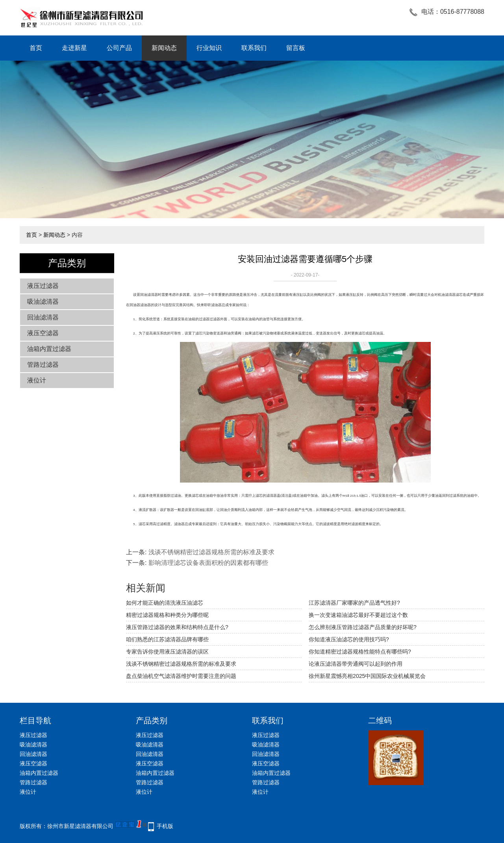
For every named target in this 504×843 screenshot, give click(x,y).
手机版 (165, 826)
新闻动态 (164, 48)
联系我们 (254, 48)
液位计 (37, 380)
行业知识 (209, 48)
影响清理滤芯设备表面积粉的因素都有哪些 (208, 563)
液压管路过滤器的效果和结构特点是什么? (177, 627)
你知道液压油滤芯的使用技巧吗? (349, 639)
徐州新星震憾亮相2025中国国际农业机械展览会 (367, 676)
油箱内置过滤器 (49, 349)
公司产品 (119, 48)
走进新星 (74, 48)
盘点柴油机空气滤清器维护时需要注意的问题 (181, 676)
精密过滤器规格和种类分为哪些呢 (167, 615)
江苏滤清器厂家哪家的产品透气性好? (354, 603)
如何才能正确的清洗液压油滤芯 (165, 603)
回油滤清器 (43, 317)
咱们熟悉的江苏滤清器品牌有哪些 (167, 639)
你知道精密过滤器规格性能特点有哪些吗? (360, 652)
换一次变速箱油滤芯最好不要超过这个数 (358, 615)
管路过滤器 (43, 365)
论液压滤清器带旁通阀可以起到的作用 (356, 664)
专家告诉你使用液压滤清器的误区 (167, 652)
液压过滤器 (43, 286)
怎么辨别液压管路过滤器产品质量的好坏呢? (363, 627)
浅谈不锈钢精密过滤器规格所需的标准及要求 (211, 552)
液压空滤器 (43, 333)
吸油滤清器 (43, 302)
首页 (36, 48)
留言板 (296, 48)
